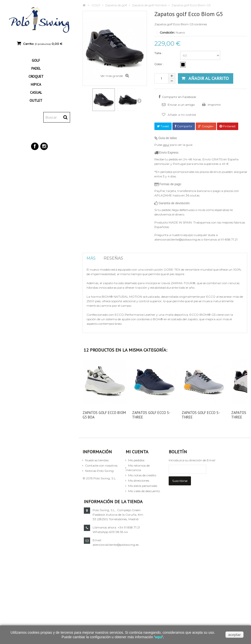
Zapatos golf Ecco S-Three (151, 415)
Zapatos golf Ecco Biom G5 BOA (104, 415)
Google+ (206, 126)
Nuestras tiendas (97, 460)
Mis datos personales (143, 486)
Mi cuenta (137, 452)
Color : (159, 64)
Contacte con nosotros (101, 465)
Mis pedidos (136, 460)
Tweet (163, 126)
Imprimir (214, 105)
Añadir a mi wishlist (182, 115)
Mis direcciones (139, 480)
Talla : (159, 53)
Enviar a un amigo (181, 105)
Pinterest (228, 126)
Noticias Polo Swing (99, 471)
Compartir (184, 126)
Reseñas (113, 258)
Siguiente (139, 100)
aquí (166, 145)
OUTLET (36, 100)
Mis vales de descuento (144, 491)
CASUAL (36, 92)
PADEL (36, 68)
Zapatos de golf (116, 5)
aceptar (234, 635)
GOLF (36, 60)
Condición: (167, 32)
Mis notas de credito (142, 475)
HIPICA (36, 84)
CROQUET (36, 76)
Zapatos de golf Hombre (149, 5)
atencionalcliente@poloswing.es (202, 545)
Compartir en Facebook (179, 97)
